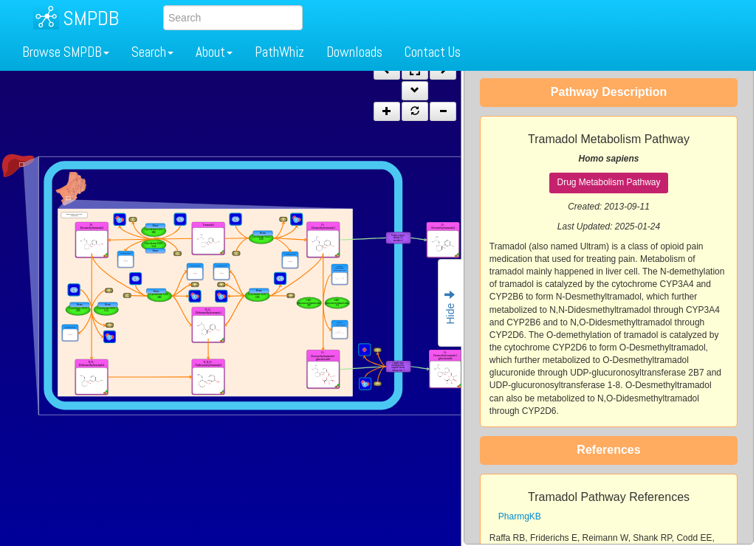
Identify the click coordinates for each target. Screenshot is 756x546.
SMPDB (91, 18)
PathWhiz (279, 52)
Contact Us (433, 52)
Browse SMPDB (66, 52)
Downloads (354, 52)
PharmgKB (520, 516)
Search (152, 52)
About (214, 52)
